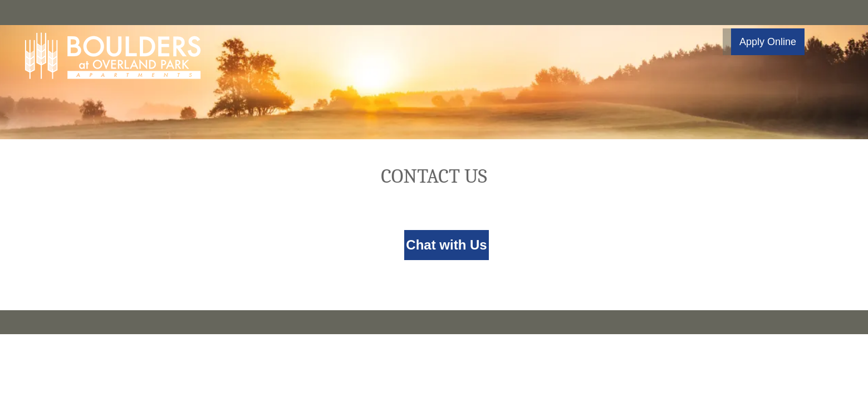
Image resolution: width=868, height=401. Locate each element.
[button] (764, 42)
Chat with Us (446, 245)
